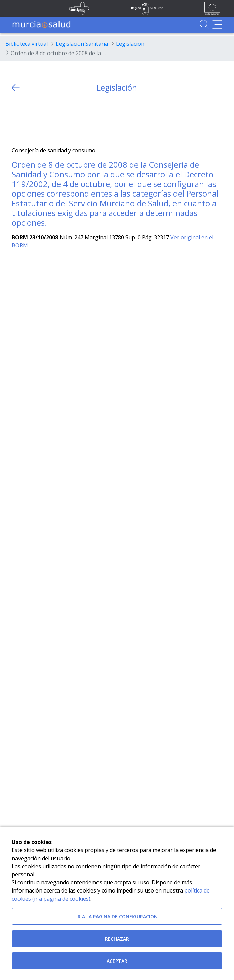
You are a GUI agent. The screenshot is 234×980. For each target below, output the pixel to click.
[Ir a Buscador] (204, 24)
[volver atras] (16, 88)
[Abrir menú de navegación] (217, 24)
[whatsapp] (43, 120)
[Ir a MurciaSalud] (41, 24)
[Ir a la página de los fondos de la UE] (212, 8)
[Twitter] (17, 120)
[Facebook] (30, 120)
